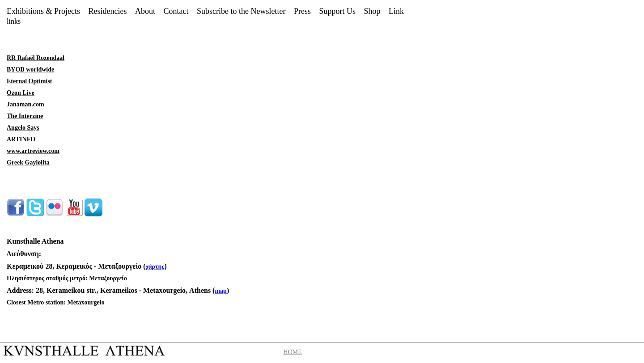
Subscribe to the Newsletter (241, 11)
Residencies (108, 11)
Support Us (337, 11)
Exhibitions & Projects (43, 11)
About (145, 11)
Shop (372, 11)
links (14, 21)
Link (396, 11)
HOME (293, 352)
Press (302, 11)
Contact (176, 11)
